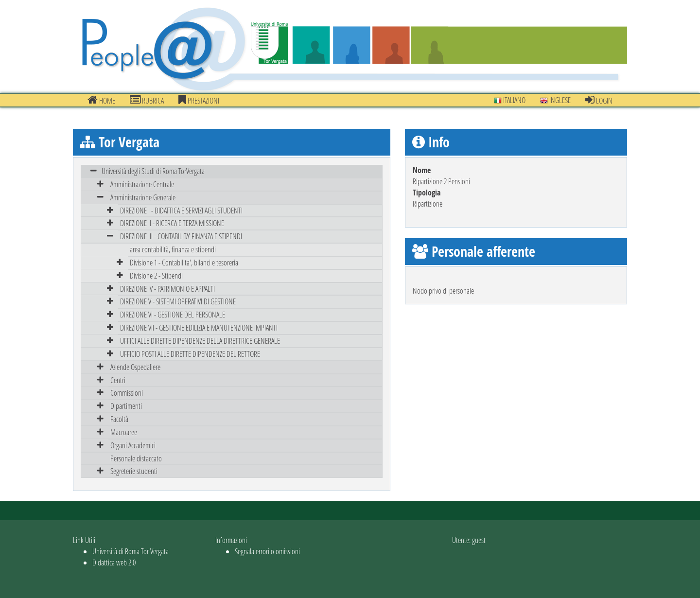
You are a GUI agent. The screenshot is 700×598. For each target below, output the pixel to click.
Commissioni (127, 393)
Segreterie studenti (134, 471)
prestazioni (199, 100)
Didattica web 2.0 (114, 562)
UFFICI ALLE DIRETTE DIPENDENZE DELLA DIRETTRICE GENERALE (200, 341)
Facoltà (119, 419)
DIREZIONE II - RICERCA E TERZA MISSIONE (172, 223)
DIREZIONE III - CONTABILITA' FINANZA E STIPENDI (181, 236)
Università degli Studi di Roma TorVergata (153, 171)
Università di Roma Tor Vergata (131, 551)
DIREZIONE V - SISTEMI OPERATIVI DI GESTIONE (178, 301)
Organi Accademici (133, 445)
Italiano (510, 100)
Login (599, 100)
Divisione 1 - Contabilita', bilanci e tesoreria (184, 262)
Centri (118, 380)
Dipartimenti (126, 406)
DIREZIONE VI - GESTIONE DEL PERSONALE (173, 314)
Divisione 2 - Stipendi (156, 275)
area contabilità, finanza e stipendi (173, 249)
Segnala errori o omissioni (267, 551)
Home (101, 100)
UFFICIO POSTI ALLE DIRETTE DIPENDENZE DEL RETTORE (190, 354)
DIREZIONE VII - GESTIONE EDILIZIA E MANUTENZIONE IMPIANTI (199, 327)
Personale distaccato (136, 458)
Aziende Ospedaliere (135, 367)
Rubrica (147, 100)
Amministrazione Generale (143, 197)
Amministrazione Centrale (142, 184)
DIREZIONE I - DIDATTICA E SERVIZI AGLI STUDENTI (181, 210)
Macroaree (124, 432)
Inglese (555, 100)
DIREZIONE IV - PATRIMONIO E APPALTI (167, 289)
